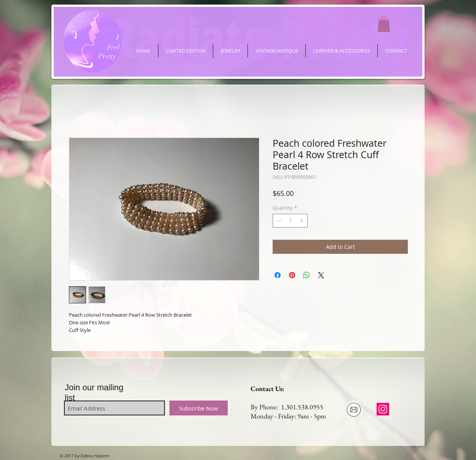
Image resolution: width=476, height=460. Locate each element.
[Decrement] (278, 221)
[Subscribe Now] (199, 408)
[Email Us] (354, 410)
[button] (384, 24)
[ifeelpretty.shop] (383, 409)
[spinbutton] (290, 221)
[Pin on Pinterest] (292, 275)
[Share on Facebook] (278, 275)
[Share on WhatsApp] (307, 275)
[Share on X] (321, 275)
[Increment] (302, 221)
